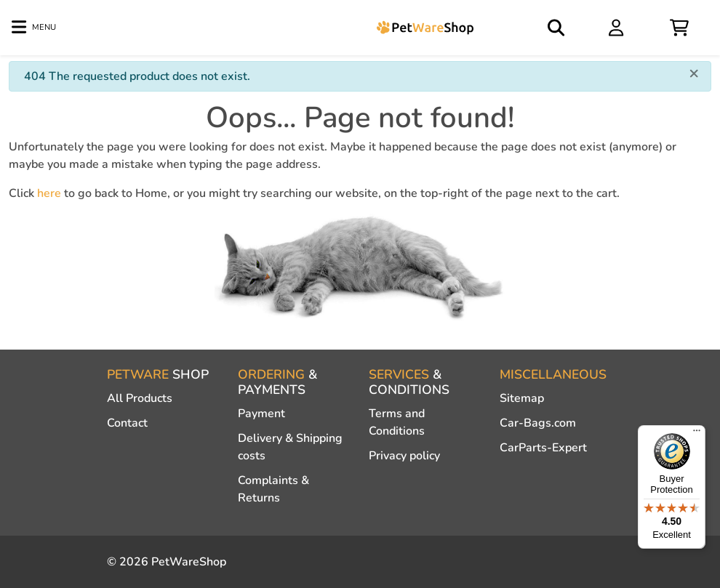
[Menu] (697, 434)
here (49, 193)
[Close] (694, 73)
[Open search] (557, 28)
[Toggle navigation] (34, 28)
